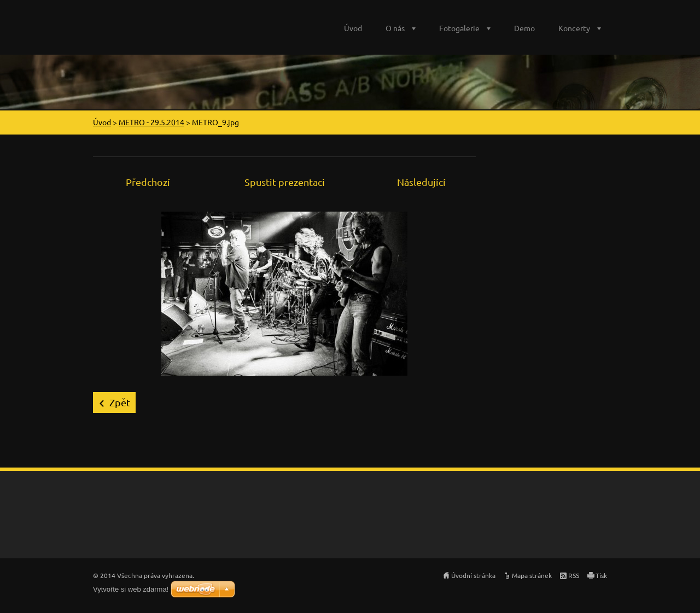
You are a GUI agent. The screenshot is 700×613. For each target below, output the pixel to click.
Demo (524, 28)
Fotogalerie (459, 28)
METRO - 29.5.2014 (151, 122)
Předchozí (148, 182)
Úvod (353, 28)
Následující (421, 182)
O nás (395, 28)
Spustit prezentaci (285, 182)
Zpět (120, 402)
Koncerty (574, 28)
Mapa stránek (532, 575)
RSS (574, 575)
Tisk (601, 575)
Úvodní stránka (473, 575)
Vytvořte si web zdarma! (131, 589)
